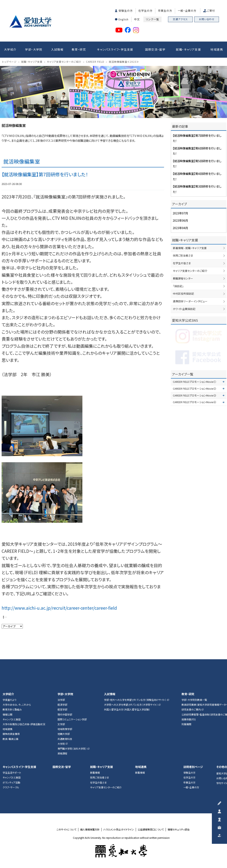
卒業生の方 (165, 11)
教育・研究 (79, 49)
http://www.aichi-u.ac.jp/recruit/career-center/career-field (59, 608)
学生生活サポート (12, 773)
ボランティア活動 (11, 782)
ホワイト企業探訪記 (184, 309)
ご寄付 (211, 11)
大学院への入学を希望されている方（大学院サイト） (131, 705)
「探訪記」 (178, 286)
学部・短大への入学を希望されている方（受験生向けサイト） (135, 700)
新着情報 (95, 773)
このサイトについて (66, 829)
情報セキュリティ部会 (179, 829)
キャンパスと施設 (12, 719)
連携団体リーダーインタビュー (190, 301)
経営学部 (62, 709)
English (123, 19)
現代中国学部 (65, 715)
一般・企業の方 (187, 11)
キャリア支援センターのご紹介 (190, 271)
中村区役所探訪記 (183, 294)
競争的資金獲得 (11, 734)
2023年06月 (180, 220)
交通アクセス (180, 19)
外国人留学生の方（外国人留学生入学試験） (127, 709)
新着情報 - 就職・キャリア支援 (190, 248)
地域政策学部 (65, 729)
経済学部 (62, 705)
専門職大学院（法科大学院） (72, 749)
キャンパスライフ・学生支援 (115, 49)
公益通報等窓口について (151, 829)
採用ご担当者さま (183, 255)
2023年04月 (180, 228)
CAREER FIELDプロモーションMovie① (194, 382)
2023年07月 (180, 213)
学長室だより (9, 700)
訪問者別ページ (193, 767)
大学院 (61, 744)
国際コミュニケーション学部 (72, 719)
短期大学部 (64, 734)
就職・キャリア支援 (188, 49)
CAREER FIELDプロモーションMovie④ (194, 402)
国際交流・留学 (155, 49)
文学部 (61, 724)
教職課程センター (183, 278)
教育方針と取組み (12, 709)
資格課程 (62, 753)
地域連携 (217, 49)
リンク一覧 (152, 19)
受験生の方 (126, 11)
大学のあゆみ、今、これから (17, 705)
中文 (137, 19)
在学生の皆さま (182, 263)
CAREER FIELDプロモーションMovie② (194, 389)
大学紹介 (10, 49)
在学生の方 (145, 11)
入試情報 (57, 49)
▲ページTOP (220, 652)
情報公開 (7, 715)
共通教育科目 (65, 739)
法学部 (61, 700)
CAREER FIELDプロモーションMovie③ (194, 395)
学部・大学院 (34, 49)
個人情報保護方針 (90, 829)
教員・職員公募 (11, 739)
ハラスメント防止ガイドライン (119, 829)
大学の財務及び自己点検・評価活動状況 (24, 724)
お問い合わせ (207, 19)
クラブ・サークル (11, 787)
